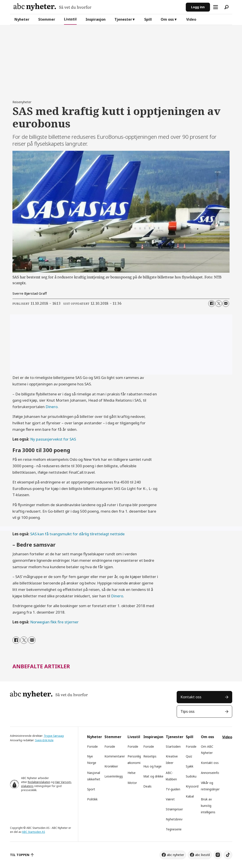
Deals (147, 786)
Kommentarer (115, 756)
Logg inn (198, 7)
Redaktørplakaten (39, 782)
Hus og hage (152, 766)
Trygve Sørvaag (54, 736)
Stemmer (47, 19)
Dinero (52, 407)
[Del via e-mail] (226, 304)
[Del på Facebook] (212, 304)
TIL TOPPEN (20, 855)
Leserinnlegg (114, 776)
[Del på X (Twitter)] (219, 304)
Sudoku (191, 776)
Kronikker (111, 766)
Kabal (190, 796)
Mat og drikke (153, 776)
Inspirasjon (96, 19)
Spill (148, 19)
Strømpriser (174, 809)
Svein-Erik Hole (44, 740)
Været (170, 799)
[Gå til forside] (52, 7)
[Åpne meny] (216, 7)
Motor (132, 783)
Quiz (189, 756)
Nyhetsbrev (174, 819)
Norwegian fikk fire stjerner (54, 622)
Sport (91, 789)
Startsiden (173, 746)
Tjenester (123, 19)
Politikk (92, 799)
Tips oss (187, 711)
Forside (92, 746)
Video (191, 19)
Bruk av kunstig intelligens (208, 806)
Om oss (167, 19)
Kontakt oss (191, 697)
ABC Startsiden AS (34, 832)
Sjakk (190, 766)
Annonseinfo (210, 773)
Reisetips (150, 756)
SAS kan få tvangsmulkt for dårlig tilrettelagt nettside (77, 534)
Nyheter (22, 19)
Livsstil (70, 19)
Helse (132, 773)
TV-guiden (173, 789)
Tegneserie (174, 829)
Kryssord (192, 786)
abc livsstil (202, 855)
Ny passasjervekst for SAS (53, 439)
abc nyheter (175, 855)
